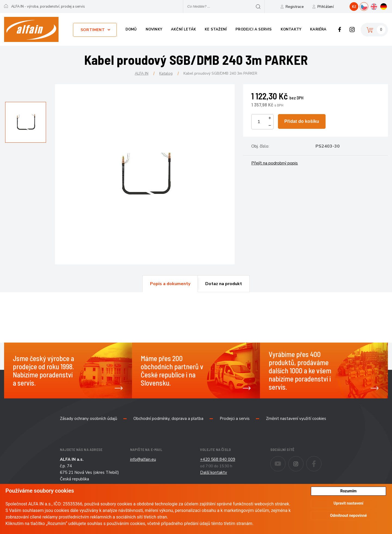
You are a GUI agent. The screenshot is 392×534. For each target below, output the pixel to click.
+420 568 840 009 (218, 459)
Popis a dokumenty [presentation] (170, 284)
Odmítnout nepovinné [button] (348, 516)
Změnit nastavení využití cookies (296, 419)
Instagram (352, 29)
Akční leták (183, 29)
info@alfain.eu (143, 459)
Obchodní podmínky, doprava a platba (168, 419)
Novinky (154, 29)
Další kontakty (214, 472)
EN (378, 6)
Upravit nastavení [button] (348, 504)
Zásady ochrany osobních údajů (88, 419)
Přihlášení (326, 7)
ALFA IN (142, 73)
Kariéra (318, 29)
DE (388, 6)
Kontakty (291, 29)
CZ (368, 6)
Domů (131, 29)
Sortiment (93, 30)
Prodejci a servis (254, 29)
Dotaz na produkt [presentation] (224, 284)
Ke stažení (216, 29)
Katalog (166, 73)
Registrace (295, 7)
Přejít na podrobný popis (275, 163)
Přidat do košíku (302, 121)
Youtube (285, 460)
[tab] (170, 284)
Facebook (340, 29)
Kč (354, 7)
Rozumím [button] (348, 491)
